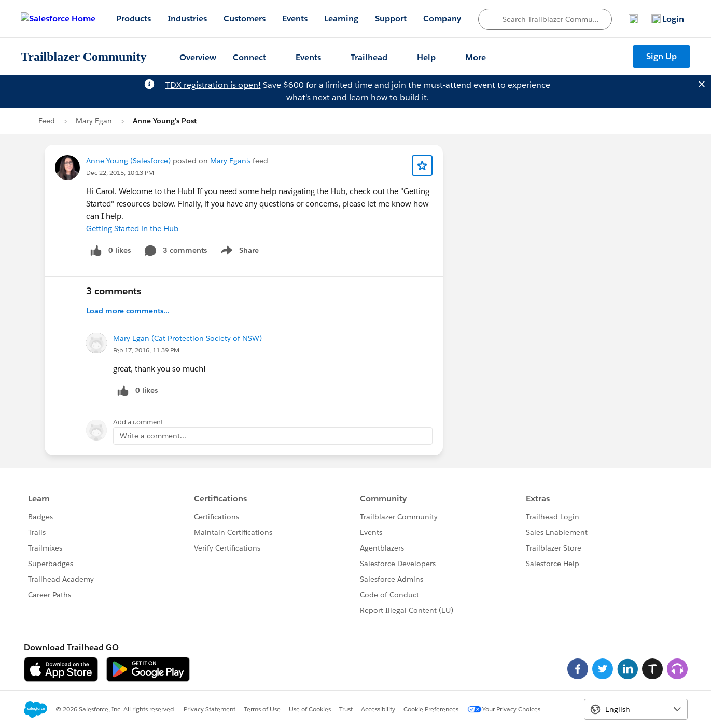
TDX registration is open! (213, 85)
